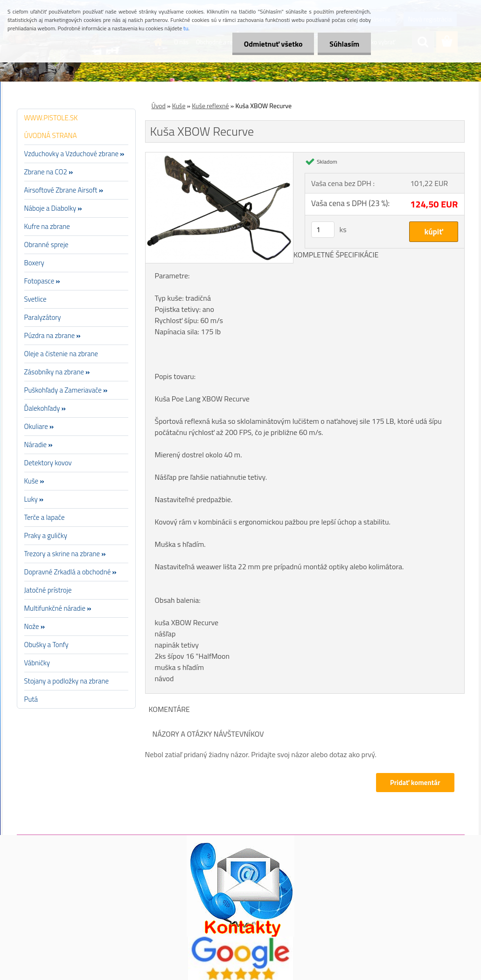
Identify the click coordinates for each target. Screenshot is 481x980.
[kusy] (323, 230)
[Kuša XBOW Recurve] (220, 156)
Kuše (179, 106)
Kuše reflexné (210, 106)
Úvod (159, 106)
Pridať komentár (415, 783)
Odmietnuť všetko (273, 44)
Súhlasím (344, 44)
